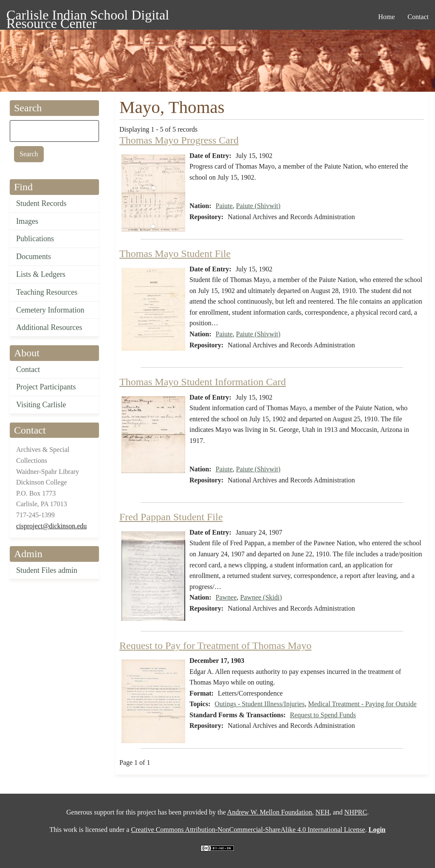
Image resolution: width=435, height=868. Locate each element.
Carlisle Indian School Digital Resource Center (88, 16)
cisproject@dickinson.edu (51, 526)
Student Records (41, 203)
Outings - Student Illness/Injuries (260, 704)
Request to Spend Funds (323, 715)
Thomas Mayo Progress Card (179, 140)
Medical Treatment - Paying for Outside (362, 704)
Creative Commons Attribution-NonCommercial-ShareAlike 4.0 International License (248, 830)
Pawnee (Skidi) (261, 597)
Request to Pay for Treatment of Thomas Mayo (215, 645)
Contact (28, 369)
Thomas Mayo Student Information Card (203, 382)
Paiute (224, 206)
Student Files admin (47, 570)
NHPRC (356, 812)
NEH (323, 812)
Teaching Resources (47, 292)
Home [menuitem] (386, 17)
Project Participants (46, 387)
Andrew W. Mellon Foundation (270, 812)
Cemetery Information (50, 310)
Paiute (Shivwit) (258, 206)
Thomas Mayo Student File (175, 254)
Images (27, 221)
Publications (35, 239)
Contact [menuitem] (418, 17)
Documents (34, 256)
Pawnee (226, 597)
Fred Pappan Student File (171, 517)
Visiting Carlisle (41, 405)
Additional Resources (49, 327)
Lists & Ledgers (41, 274)
